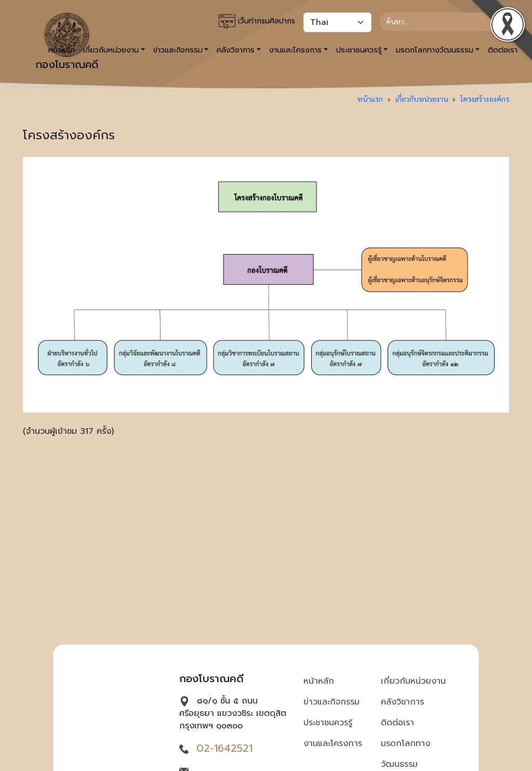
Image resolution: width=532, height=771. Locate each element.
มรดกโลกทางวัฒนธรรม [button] (435, 50)
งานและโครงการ (333, 743)
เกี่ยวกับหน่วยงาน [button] (111, 50)
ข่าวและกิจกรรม (331, 702)
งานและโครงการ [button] (295, 50)
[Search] (440, 22)
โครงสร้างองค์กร (485, 99)
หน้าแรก (370, 99)
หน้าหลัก (319, 681)
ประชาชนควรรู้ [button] (359, 50)
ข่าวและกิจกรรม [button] (178, 50)
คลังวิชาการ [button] (236, 50)
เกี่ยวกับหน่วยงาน (422, 99)
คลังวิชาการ (402, 702)
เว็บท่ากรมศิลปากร (257, 21)
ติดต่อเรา (397, 723)
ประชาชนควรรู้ (328, 723)
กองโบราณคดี (67, 43)
